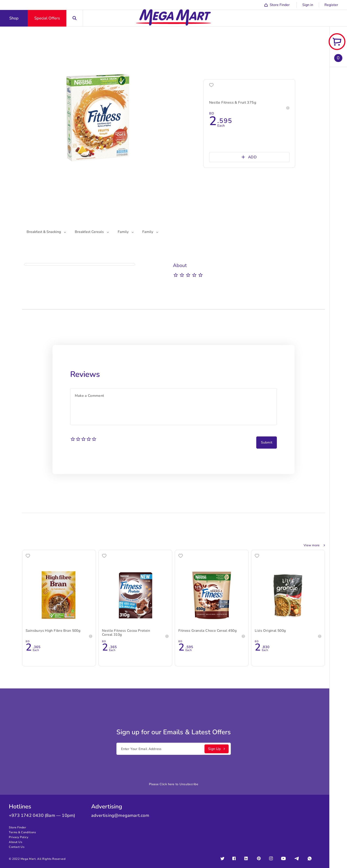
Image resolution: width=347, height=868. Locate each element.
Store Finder (17, 827)
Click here (167, 784)
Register (331, 5)
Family (126, 232)
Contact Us (17, 847)
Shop (14, 18)
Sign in (308, 5)
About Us (15, 842)
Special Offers (47, 18)
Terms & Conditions (22, 832)
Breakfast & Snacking (46, 232)
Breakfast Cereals (92, 232)
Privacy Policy (19, 837)
